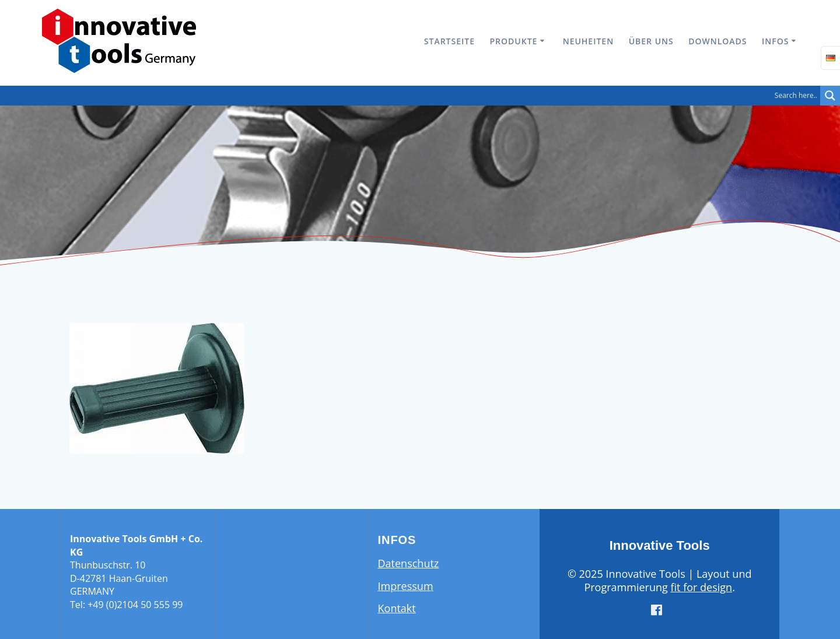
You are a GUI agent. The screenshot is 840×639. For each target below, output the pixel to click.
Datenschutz (409, 563)
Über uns (651, 41)
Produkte (514, 41)
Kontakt (397, 608)
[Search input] (413, 96)
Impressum (406, 586)
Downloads (717, 41)
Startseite (449, 41)
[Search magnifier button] (830, 96)
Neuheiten (588, 41)
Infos (775, 41)
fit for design (701, 587)
